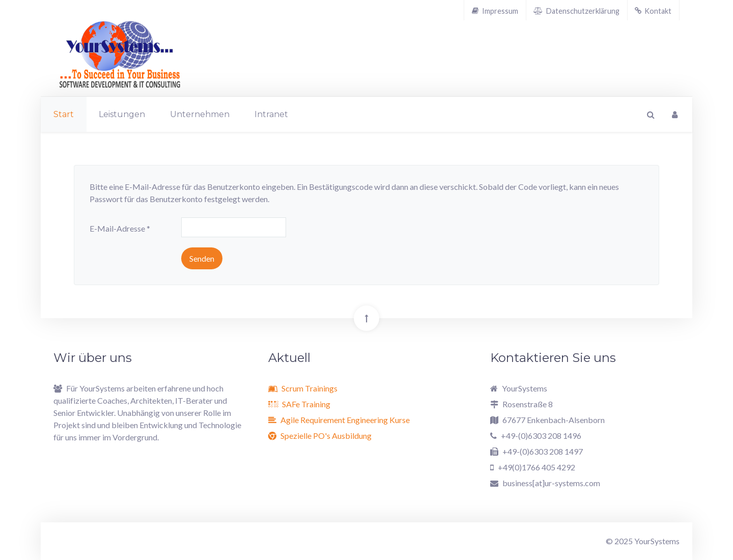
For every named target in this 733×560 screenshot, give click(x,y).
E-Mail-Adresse (120, 228)
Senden (202, 258)
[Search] (650, 114)
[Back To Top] (366, 318)
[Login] (674, 114)
